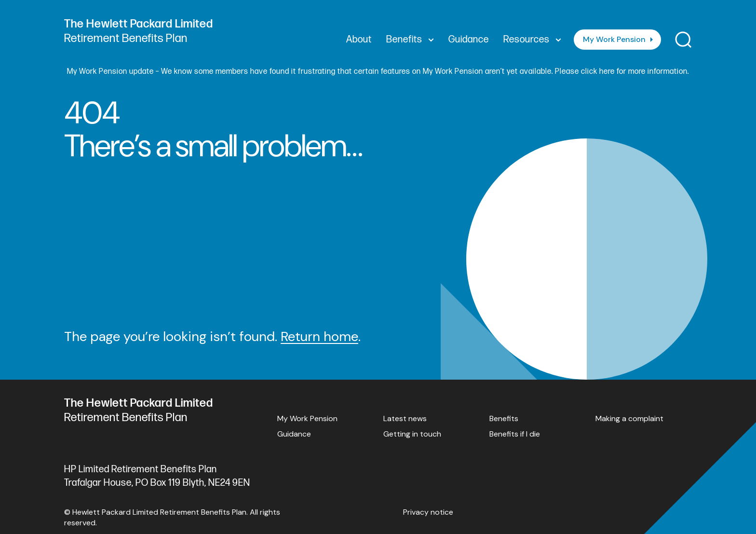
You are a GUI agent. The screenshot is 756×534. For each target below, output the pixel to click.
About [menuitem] (359, 40)
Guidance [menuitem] (469, 40)
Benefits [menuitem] (410, 40)
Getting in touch (412, 434)
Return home (319, 336)
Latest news (405, 418)
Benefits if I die (515, 434)
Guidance (294, 434)
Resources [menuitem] (532, 40)
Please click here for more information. (622, 72)
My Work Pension (614, 39)
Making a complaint (629, 418)
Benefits (504, 418)
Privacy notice (428, 512)
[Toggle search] (683, 40)
